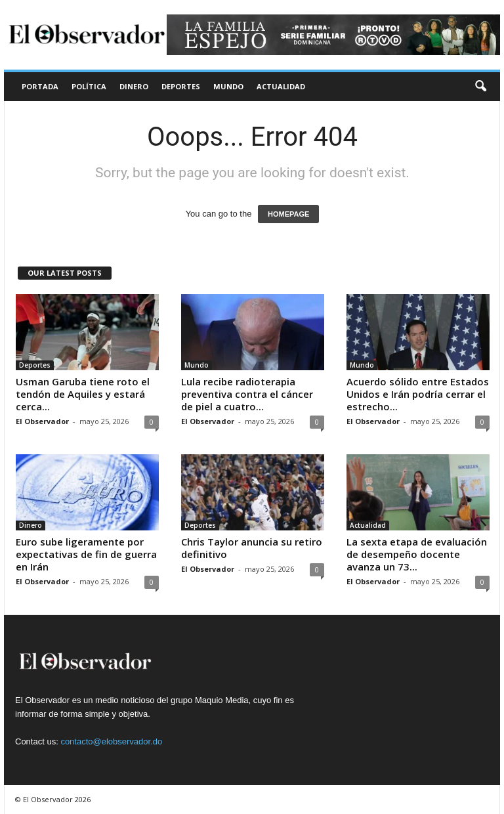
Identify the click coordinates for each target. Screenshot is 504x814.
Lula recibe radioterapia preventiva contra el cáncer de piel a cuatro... (247, 394)
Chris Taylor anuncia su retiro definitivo (252, 548)
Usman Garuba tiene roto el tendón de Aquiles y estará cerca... (83, 394)
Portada (40, 86)
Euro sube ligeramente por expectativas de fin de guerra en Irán (86, 554)
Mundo (228, 86)
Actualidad (281, 86)
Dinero (134, 86)
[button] (480, 87)
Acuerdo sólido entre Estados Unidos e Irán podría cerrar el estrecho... (418, 394)
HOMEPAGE (288, 214)
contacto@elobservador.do (111, 741)
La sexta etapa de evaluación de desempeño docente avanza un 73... (417, 554)
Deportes (181, 86)
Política (89, 86)
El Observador (42, 421)
